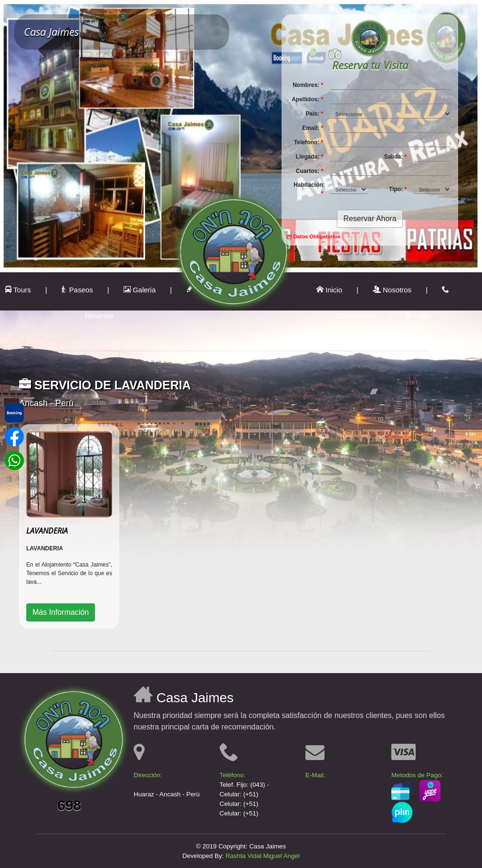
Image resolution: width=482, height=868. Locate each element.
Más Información (61, 612)
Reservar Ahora (370, 219)
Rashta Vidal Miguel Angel (263, 856)
